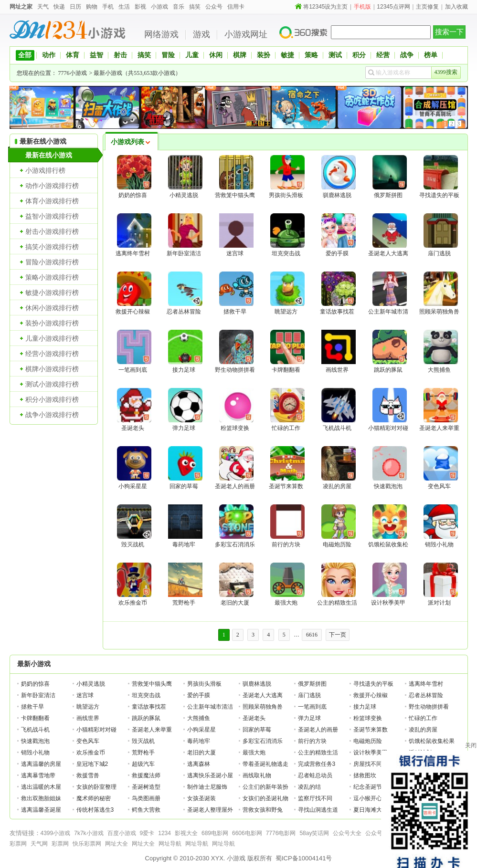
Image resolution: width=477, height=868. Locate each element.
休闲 (216, 55)
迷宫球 (85, 695)
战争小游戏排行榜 (52, 415)
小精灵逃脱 (91, 684)
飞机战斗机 (35, 730)
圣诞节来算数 (371, 730)
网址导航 (170, 844)
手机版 (362, 7)
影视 (140, 7)
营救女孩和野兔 (263, 810)
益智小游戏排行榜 (52, 216)
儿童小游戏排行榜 (52, 338)
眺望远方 (88, 707)
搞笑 (195, 7)
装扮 (264, 55)
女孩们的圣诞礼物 (265, 798)
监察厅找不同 (315, 798)
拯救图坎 (365, 775)
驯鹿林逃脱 (257, 684)
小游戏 (159, 7)
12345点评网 (393, 7)
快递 (59, 7)
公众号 (214, 7)
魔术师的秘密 (94, 798)
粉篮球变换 (368, 718)
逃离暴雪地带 (38, 775)
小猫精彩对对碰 (96, 730)
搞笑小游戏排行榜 (52, 247)
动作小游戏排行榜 (52, 186)
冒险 (168, 55)
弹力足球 (309, 718)
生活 (124, 7)
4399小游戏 (56, 833)
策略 (311, 55)
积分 (359, 55)
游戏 (201, 34)
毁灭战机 (143, 741)
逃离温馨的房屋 (41, 764)
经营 (383, 55)
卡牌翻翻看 (35, 718)
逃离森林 (199, 764)
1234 (164, 833)
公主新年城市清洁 (210, 707)
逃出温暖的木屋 (41, 787)
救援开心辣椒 (371, 695)
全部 (25, 55)
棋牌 (240, 55)
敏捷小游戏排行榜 (52, 293)
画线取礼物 (257, 775)
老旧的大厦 (201, 753)
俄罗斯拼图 (312, 684)
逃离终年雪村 (426, 684)
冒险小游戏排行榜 (52, 262)
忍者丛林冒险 (426, 695)
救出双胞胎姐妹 (41, 798)
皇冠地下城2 (92, 764)
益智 (96, 55)
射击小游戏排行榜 (52, 231)
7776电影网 (281, 833)
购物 (92, 7)
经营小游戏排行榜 (52, 354)
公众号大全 (347, 833)
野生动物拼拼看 (429, 707)
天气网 (39, 844)
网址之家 (21, 7)
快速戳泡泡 (35, 741)
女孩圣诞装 (201, 798)
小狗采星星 (201, 730)
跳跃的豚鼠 (146, 718)
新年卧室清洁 (38, 695)
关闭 (471, 745)
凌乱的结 (309, 787)
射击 (120, 55)
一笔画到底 (312, 707)
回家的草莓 (257, 730)
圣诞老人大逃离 (263, 695)
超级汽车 (143, 764)
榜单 (431, 55)
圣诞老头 (254, 718)
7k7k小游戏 (89, 833)
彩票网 (18, 844)
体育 (73, 55)
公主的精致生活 (318, 753)
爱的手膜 (199, 695)
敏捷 (287, 55)
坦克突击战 (146, 695)
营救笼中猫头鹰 (152, 684)
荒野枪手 (143, 753)
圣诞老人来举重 (152, 730)
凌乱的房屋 (423, 730)
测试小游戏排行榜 (52, 384)
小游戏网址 (246, 34)
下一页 (338, 635)
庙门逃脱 (309, 695)
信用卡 (236, 7)
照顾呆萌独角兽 (263, 707)
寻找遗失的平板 (373, 684)
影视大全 (186, 833)
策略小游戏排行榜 (52, 277)
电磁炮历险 (368, 741)
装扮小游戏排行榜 (52, 323)
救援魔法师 (146, 775)
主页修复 (427, 7)
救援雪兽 (88, 775)
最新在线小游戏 (49, 155)
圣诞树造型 (146, 787)
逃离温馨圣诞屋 (41, 810)
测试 (335, 55)
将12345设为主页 (325, 7)
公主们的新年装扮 (265, 787)
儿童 (192, 55)
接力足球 (365, 707)
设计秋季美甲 (371, 753)
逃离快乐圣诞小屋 (210, 775)
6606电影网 (247, 833)
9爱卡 (147, 833)
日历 (75, 7)
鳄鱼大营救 (146, 810)
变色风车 (88, 741)
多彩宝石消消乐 (263, 741)
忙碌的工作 (423, 718)
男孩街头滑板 (204, 684)
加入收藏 (456, 7)
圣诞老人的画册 (318, 730)
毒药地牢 (199, 741)
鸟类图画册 (146, 798)
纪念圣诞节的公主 (376, 787)
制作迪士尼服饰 (207, 787)
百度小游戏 (122, 833)
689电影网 (215, 833)
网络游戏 (161, 34)
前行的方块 (312, 741)
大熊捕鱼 (199, 718)
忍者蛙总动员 (315, 775)
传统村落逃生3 (95, 810)
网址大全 (117, 844)
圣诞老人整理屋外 (210, 810)
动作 (49, 55)
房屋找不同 (368, 764)
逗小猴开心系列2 (375, 798)
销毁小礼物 (35, 753)
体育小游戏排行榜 (52, 201)
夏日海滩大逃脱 (373, 810)
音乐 (179, 7)
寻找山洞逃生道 (318, 810)
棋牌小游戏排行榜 (52, 369)
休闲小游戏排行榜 (52, 308)
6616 (312, 635)
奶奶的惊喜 (35, 684)
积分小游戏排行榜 (52, 399)
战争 (407, 55)
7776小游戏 (73, 73)
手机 (108, 7)
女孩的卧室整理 (96, 787)
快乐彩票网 (87, 844)
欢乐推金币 (91, 753)
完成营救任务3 (317, 764)
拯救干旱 (32, 707)
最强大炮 (254, 753)
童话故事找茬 (149, 707)
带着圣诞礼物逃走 (265, 764)
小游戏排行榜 (45, 170)
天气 (43, 7)
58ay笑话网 (314, 833)
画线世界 (88, 718)
